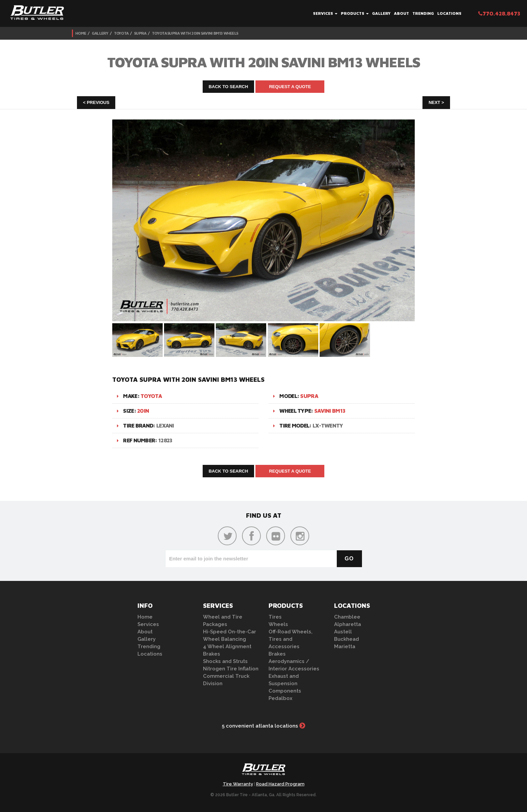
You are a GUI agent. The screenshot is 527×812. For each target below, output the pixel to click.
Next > (436, 102)
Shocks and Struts (225, 661)
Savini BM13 (330, 411)
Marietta (345, 647)
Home (81, 33)
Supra (140, 33)
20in (143, 411)
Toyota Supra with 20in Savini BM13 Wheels (195, 33)
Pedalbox (280, 698)
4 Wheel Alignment (227, 647)
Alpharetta (348, 624)
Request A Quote (290, 87)
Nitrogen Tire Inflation (231, 669)
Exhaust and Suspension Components (285, 684)
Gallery (381, 13)
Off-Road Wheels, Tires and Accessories (291, 639)
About (401, 13)
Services (325, 13)
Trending (423, 13)
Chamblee (347, 617)
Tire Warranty (238, 784)
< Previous (96, 102)
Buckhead (347, 639)
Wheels (278, 624)
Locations (449, 13)
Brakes (212, 654)
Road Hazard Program (280, 784)
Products (355, 13)
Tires (275, 617)
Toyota (121, 33)
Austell (343, 632)
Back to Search (229, 87)
